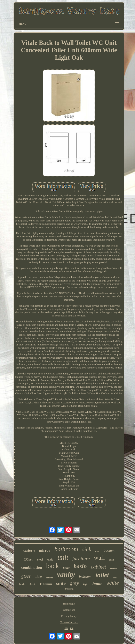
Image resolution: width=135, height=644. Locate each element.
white (113, 583)
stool (40, 560)
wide (50, 559)
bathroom (66, 549)
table (38, 577)
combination (31, 567)
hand (66, 568)
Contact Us (69, 610)
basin (80, 566)
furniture (81, 558)
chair (112, 560)
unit (63, 557)
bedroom (85, 577)
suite (61, 583)
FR (72, 628)
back (53, 566)
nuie (97, 551)
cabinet (98, 567)
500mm (109, 550)
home (97, 584)
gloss (26, 576)
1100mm (46, 584)
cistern (29, 550)
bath (22, 584)
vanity (66, 575)
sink (87, 549)
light (86, 584)
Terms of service (69, 622)
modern (113, 569)
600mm (49, 578)
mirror (45, 550)
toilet (102, 575)
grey (74, 583)
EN (66, 628)
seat (115, 578)
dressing (69, 589)
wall (99, 558)
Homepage (69, 604)
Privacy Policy (69, 616)
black (32, 584)
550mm (28, 559)
